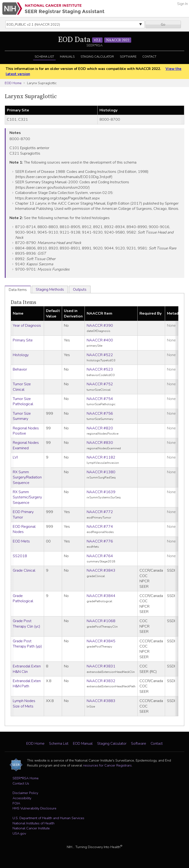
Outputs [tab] (80, 289)
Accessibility (22, 798)
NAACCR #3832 (101, 681)
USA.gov (19, 833)
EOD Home (13, 83)
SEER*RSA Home (26, 778)
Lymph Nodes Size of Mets (24, 703)
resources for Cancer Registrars (107, 765)
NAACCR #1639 (101, 492)
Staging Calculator (97, 57)
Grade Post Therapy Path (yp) (27, 644)
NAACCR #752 (100, 384)
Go (163, 24)
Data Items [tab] (18, 290)
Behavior (20, 369)
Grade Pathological (23, 598)
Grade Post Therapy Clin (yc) (27, 624)
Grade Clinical (24, 570)
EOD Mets (21, 541)
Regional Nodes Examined (26, 445)
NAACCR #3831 (101, 666)
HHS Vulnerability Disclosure (34, 808)
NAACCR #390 (100, 326)
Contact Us (21, 783)
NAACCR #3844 (101, 596)
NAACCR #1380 (101, 472)
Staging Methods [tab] (50, 289)
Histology (21, 355)
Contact (149, 57)
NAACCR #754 (100, 399)
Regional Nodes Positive (26, 431)
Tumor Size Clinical (22, 387)
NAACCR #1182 (101, 457)
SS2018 (20, 556)
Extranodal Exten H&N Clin (27, 669)
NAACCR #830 (100, 443)
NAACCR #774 (100, 527)
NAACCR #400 (100, 340)
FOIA (16, 803)
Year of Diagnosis (27, 326)
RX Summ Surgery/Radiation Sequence (27, 477)
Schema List (44, 57)
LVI (15, 457)
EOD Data (95, 40)
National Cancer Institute (31, 828)
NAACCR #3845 (101, 641)
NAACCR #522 (100, 355)
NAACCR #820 (100, 428)
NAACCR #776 (100, 541)
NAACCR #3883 (101, 701)
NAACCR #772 (100, 512)
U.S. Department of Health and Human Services (48, 818)
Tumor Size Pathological (23, 401)
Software (128, 57)
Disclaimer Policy (25, 793)
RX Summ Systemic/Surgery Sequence (27, 497)
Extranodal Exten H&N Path (27, 684)
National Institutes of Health (34, 823)
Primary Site (23, 340)
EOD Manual (83, 744)
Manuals (67, 57)
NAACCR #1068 (101, 621)
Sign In (182, 4)
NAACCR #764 (100, 556)
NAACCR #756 (100, 413)
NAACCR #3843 (101, 570)
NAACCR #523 (100, 369)
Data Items (23, 302)
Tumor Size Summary (22, 416)
